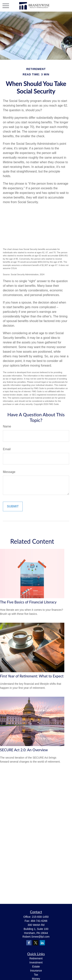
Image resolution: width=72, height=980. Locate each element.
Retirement (36, 958)
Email (7, 449)
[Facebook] (29, 943)
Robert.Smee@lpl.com (36, 937)
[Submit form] (13, 506)
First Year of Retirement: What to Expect (32, 676)
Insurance (36, 971)
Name (7, 426)
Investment (36, 962)
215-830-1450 (40, 917)
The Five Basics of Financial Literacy (28, 602)
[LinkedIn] (42, 943)
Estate (36, 967)
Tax (36, 975)
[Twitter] (36, 943)
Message (9, 472)
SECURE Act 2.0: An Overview (24, 750)
